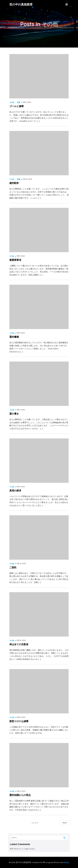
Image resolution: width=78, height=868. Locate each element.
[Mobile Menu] (67, 4)
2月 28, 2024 (27, 179)
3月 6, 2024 (27, 102)
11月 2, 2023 (21, 487)
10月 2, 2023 (21, 791)
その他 (12, 102)
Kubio (67, 862)
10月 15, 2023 (21, 564)
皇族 (19, 102)
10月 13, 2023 (21, 640)
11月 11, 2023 (21, 256)
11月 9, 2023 (21, 410)
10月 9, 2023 (21, 717)
